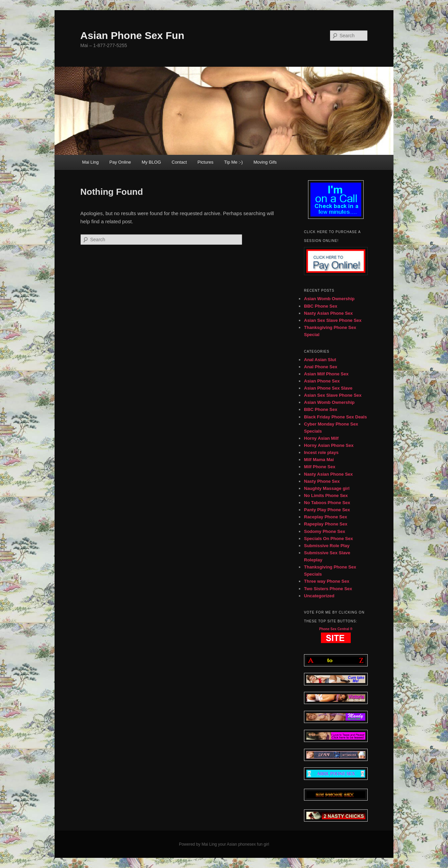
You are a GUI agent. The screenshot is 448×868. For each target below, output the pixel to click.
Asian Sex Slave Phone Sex (333, 320)
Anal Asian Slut (320, 360)
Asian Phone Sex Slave (328, 388)
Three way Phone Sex (327, 581)
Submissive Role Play (327, 546)
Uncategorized (319, 596)
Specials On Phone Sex (329, 539)
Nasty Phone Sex (322, 481)
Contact (179, 162)
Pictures (206, 162)
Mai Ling (90, 162)
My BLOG (151, 162)
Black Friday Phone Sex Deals (335, 417)
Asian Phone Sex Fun (132, 35)
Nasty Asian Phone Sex (328, 313)
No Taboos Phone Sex (327, 503)
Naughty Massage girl (327, 488)
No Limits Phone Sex (326, 495)
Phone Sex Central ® (336, 629)
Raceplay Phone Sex (325, 517)
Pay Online (120, 162)
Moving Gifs (265, 162)
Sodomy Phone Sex (324, 531)
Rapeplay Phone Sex (326, 524)
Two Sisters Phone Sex (328, 589)
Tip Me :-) (233, 162)
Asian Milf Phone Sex (326, 374)
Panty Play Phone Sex (327, 510)
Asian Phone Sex (322, 381)
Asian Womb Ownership (329, 299)
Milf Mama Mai (319, 460)
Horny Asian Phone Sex (329, 445)
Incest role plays (321, 452)
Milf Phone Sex (320, 467)
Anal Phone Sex (321, 367)
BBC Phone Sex (321, 306)
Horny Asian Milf (321, 438)
